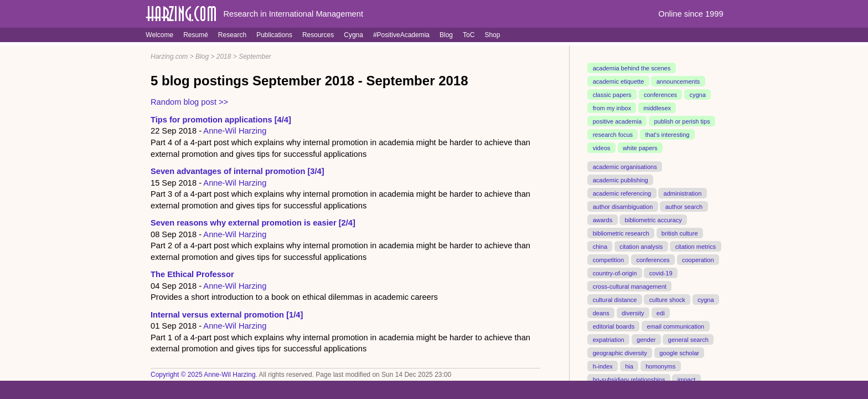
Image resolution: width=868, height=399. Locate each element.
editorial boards (614, 326)
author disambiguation (623, 207)
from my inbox (612, 108)
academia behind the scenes (632, 68)
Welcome (159, 35)
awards (603, 219)
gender (646, 339)
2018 (224, 57)
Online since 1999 (691, 14)
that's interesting (667, 135)
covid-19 (661, 273)
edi (661, 313)
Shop (492, 35)
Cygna (353, 35)
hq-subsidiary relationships (629, 379)
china (600, 246)
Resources (318, 35)
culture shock (667, 299)
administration (683, 193)
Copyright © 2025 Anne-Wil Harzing (203, 375)
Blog (446, 35)
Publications (274, 35)
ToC (469, 35)
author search (684, 207)
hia (629, 366)
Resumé (196, 35)
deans (601, 313)
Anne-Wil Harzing (235, 131)
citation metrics (696, 246)
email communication (675, 326)
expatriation (609, 339)
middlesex (657, 108)
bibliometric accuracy (653, 219)
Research (232, 35)
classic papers (612, 95)
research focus (613, 135)
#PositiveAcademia (401, 35)
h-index (603, 366)
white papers (640, 148)
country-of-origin (615, 273)
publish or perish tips (682, 121)
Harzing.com (169, 57)
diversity (633, 313)
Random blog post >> (189, 102)
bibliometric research (621, 233)
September (255, 57)
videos (602, 148)
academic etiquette (619, 81)
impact (687, 379)
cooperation (698, 259)
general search (688, 339)
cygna (697, 95)
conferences (660, 95)
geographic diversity (620, 352)
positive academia (617, 121)
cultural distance (615, 299)
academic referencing (622, 193)
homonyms (660, 366)
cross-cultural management (630, 286)
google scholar (679, 352)
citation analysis (641, 246)
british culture (680, 233)
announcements (678, 81)
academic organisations (625, 167)
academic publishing (621, 180)
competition (609, 259)
